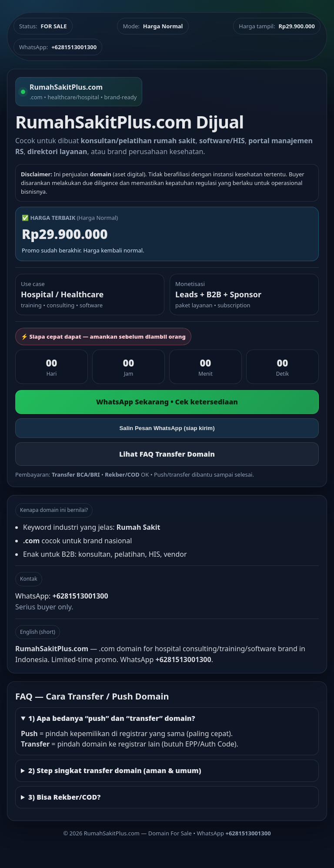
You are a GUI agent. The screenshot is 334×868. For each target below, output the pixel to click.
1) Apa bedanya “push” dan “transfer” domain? (112, 718)
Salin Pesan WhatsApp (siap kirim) (167, 428)
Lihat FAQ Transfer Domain (167, 454)
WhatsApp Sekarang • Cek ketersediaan (167, 402)
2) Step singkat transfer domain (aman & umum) (115, 770)
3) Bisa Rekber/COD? (64, 797)
